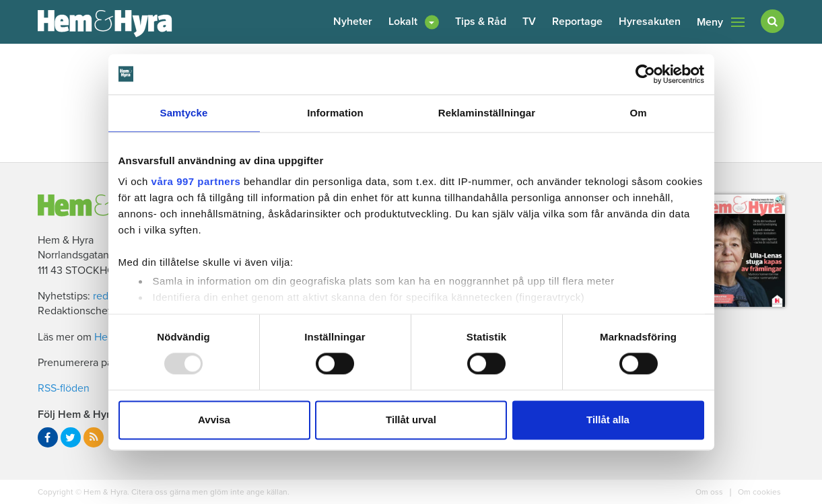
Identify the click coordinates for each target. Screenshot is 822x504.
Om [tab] (638, 113)
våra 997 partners (196, 181)
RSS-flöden (64, 388)
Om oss (710, 492)
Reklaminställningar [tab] (487, 113)
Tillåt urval (411, 420)
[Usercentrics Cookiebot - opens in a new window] (645, 74)
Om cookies (758, 492)
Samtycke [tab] (184, 113)
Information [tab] (335, 113)
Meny (721, 22)
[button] (414, 22)
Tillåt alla (608, 420)
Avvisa (214, 420)
